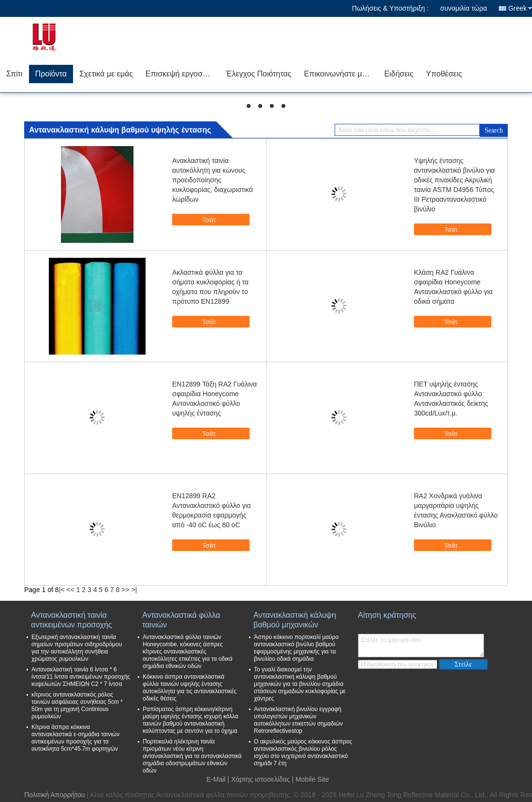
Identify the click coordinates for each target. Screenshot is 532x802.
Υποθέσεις (444, 74)
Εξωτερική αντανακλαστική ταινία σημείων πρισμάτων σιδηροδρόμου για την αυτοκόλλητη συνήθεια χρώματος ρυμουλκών (77, 648)
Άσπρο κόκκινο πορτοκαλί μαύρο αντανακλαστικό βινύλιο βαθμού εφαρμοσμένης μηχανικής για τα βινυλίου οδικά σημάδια (296, 648)
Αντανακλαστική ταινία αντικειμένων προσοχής (72, 620)
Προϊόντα (51, 74)
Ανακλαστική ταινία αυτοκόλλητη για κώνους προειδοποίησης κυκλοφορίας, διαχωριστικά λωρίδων (213, 180)
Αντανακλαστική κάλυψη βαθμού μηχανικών (295, 620)
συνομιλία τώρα (464, 8)
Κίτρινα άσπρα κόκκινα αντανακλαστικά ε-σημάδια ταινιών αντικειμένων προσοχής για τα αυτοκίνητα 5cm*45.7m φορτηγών (75, 738)
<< (70, 590)
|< (62, 590)
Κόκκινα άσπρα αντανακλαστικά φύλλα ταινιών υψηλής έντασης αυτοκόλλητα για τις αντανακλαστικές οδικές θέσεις (190, 688)
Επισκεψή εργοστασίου (183, 74)
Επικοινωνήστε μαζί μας (341, 74)
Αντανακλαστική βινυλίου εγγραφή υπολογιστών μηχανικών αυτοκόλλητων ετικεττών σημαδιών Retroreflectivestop (298, 720)
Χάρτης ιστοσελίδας (261, 779)
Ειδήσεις (399, 74)
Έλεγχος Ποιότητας (259, 74)
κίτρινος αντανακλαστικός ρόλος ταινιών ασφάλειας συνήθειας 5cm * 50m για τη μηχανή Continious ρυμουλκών (77, 705)
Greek (520, 8)
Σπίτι (15, 74)
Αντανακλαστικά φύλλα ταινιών (181, 620)
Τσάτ (216, 220)
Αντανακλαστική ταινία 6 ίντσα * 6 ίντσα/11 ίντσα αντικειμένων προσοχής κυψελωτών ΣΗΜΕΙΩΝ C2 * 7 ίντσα (81, 677)
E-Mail (216, 779)
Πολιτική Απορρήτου (54, 795)
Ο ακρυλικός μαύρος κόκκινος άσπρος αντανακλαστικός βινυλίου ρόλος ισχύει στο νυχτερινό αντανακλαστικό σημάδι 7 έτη (303, 752)
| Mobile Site (310, 779)
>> (125, 590)
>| (134, 590)
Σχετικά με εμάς (106, 74)
